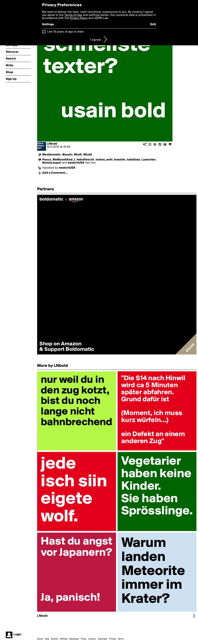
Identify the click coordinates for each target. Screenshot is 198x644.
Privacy (113, 639)
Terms (121, 639)
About (40, 639)
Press (84, 639)
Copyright (102, 639)
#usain (67, 155)
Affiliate (64, 639)
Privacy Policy (79, 18)
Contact (92, 639)
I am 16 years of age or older (65, 32)
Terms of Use (73, 15)
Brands (55, 639)
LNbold (52, 144)
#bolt (78, 155)
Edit (153, 24)
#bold (88, 155)
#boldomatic (51, 155)
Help (47, 639)
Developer (74, 639)
